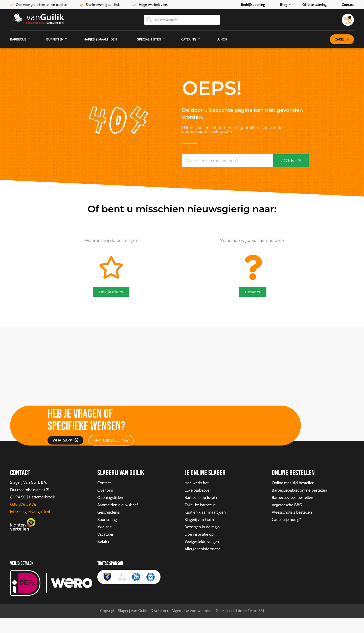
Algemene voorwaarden (192, 611)
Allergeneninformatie (202, 549)
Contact (348, 5)
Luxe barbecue (197, 490)
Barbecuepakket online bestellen (299, 490)
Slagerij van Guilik (199, 520)
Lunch (222, 39)
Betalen (104, 542)
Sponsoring (107, 520)
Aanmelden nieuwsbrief (118, 505)
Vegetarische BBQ (287, 505)
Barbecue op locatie (201, 498)
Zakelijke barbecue (200, 505)
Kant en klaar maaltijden (205, 512)
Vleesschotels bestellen (292, 512)
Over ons (105, 490)
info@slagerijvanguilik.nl (30, 512)
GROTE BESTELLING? (111, 440)
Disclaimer (159, 611)
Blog (284, 5)
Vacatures (106, 534)
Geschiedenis (109, 512)
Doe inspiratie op (199, 534)
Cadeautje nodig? (286, 520)
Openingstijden (110, 498)
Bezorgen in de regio (202, 527)
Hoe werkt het (197, 483)
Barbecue (18, 39)
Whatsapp (62, 440)
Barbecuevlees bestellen (292, 498)
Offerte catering (314, 5)
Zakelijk (342, 39)
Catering (189, 39)
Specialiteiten (149, 39)
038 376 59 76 (23, 504)
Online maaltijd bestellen (293, 483)
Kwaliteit (104, 527)
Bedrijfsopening (253, 5)
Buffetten (55, 39)
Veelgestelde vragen (202, 542)
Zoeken (291, 161)
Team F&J (256, 611)
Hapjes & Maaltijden (100, 39)
